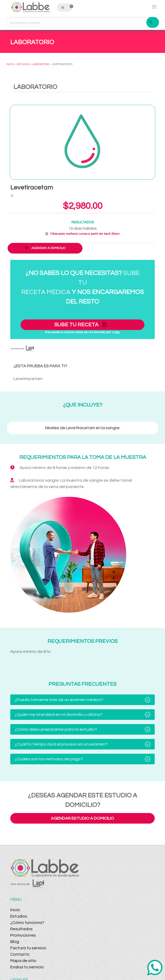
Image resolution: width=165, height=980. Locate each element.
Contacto (20, 954)
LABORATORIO (40, 64)
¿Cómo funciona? (27, 923)
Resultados (21, 929)
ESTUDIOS (23, 64)
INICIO (10, 64)
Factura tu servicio (28, 948)
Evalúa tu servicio (27, 967)
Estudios (19, 916)
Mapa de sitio (23, 961)
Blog (15, 942)
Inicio (15, 910)
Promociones (23, 935)
